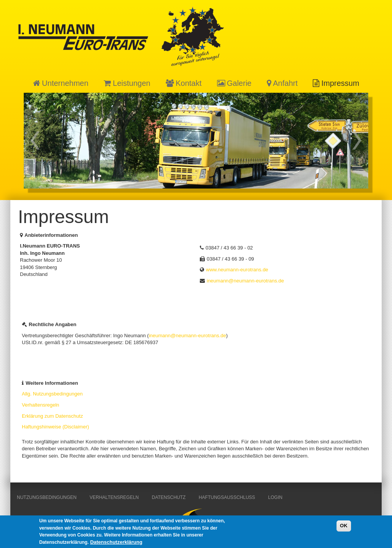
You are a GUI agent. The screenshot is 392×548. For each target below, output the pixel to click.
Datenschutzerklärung (116, 544)
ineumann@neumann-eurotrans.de (245, 281)
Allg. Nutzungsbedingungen (52, 394)
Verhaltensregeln (41, 405)
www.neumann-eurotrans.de (237, 270)
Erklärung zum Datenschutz (52, 416)
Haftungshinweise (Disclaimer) (56, 427)
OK (344, 527)
